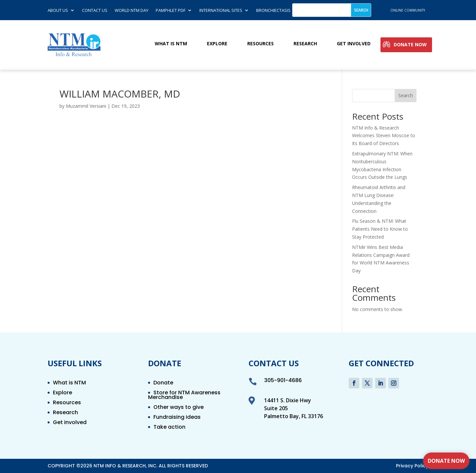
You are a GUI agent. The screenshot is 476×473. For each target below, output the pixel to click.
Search (406, 95)
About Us (58, 11)
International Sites (221, 11)
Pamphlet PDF (171, 11)
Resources (260, 44)
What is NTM (171, 44)
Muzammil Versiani (86, 106)
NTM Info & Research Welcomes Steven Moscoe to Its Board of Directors (384, 136)
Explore (217, 44)
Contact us (95, 11)
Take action (169, 428)
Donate (163, 383)
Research (305, 44)
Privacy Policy (412, 466)
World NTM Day (132, 11)
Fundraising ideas (177, 418)
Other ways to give (178, 408)
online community (408, 10)
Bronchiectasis (273, 11)
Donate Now (410, 45)
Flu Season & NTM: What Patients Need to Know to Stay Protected (380, 229)
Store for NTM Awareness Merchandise (184, 396)
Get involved (354, 44)
